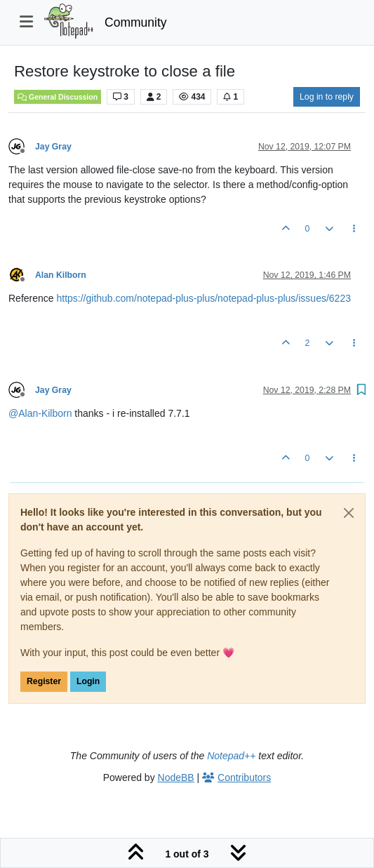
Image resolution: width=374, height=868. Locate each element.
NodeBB (176, 777)
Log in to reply (327, 97)
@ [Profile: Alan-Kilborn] (40, 413)
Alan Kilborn (61, 275)
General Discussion (58, 97)
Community (136, 22)
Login (88, 681)
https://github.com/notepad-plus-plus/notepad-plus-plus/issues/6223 (203, 298)
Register (44, 681)
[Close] (349, 513)
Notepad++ (231, 756)
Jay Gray (53, 147)
